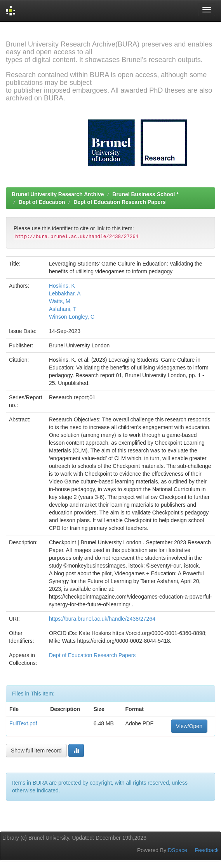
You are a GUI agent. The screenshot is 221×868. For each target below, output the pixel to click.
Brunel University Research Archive (58, 194)
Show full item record (36, 751)
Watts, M (60, 301)
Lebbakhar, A (65, 293)
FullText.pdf (23, 723)
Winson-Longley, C (72, 317)
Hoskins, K (62, 286)
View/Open (189, 726)
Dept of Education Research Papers (119, 202)
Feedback (207, 850)
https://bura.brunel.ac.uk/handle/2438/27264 (102, 619)
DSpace (177, 850)
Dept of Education (42, 202)
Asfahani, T (63, 309)
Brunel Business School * (145, 194)
